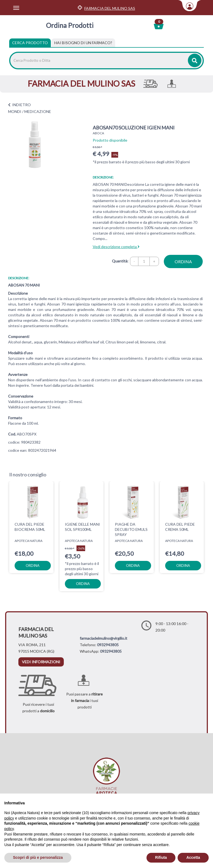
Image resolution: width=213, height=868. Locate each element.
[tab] (83, 43)
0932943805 (108, 645)
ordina (183, 261)
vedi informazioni (41, 662)
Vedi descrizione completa (116, 247)
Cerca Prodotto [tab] (30, 43)
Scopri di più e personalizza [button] (38, 857)
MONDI (15, 111)
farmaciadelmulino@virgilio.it (104, 638)
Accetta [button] (193, 857)
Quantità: (120, 261)
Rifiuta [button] (161, 857)
